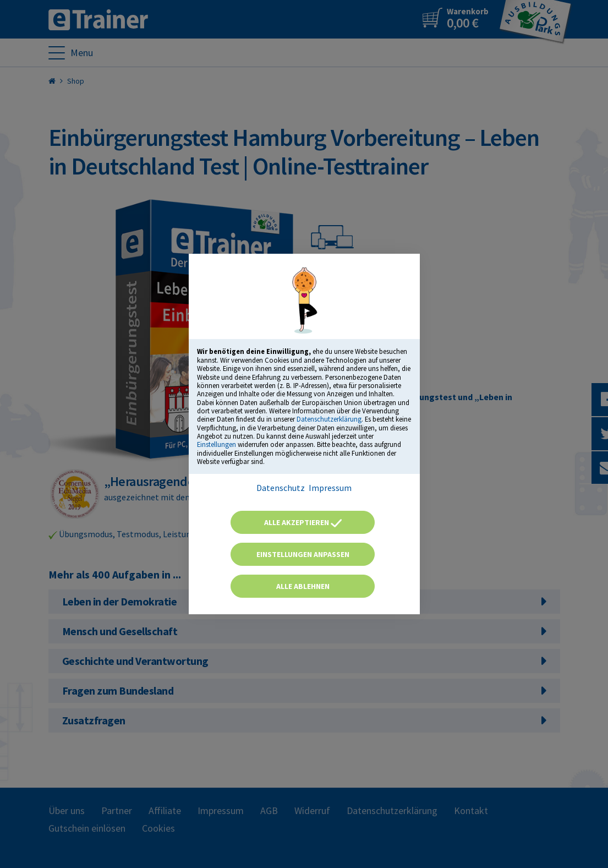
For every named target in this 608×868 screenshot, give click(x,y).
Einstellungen (217, 444)
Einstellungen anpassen (303, 554)
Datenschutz (281, 488)
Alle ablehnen (303, 586)
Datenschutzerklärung (329, 419)
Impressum (330, 488)
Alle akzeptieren (303, 522)
